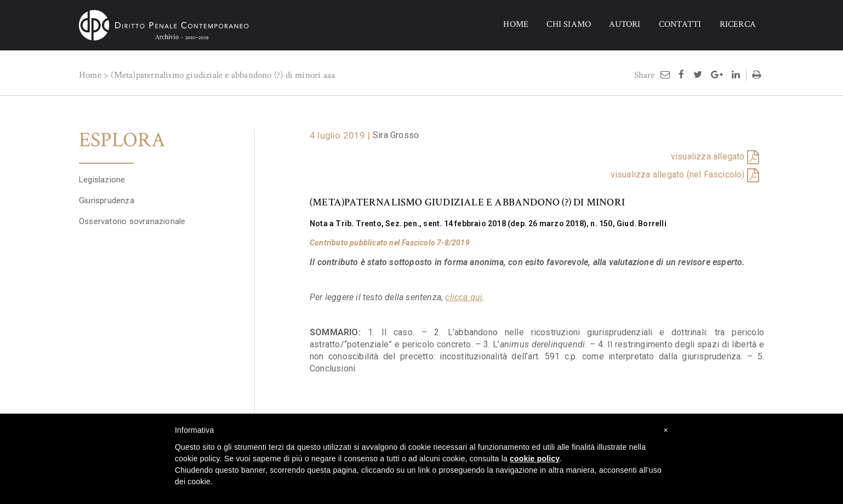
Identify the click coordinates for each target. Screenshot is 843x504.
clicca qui (464, 297)
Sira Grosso (396, 135)
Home (90, 75)
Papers (92, 237)
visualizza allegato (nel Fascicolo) (678, 174)
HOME (516, 24)
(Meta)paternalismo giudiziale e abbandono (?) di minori (216, 75)
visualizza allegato (708, 156)
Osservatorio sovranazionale (132, 216)
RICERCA (738, 24)
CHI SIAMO (569, 24)
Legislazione (102, 174)
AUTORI (625, 24)
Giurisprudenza (107, 195)
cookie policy (535, 459)
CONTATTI (680, 24)
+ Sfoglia (96, 298)
